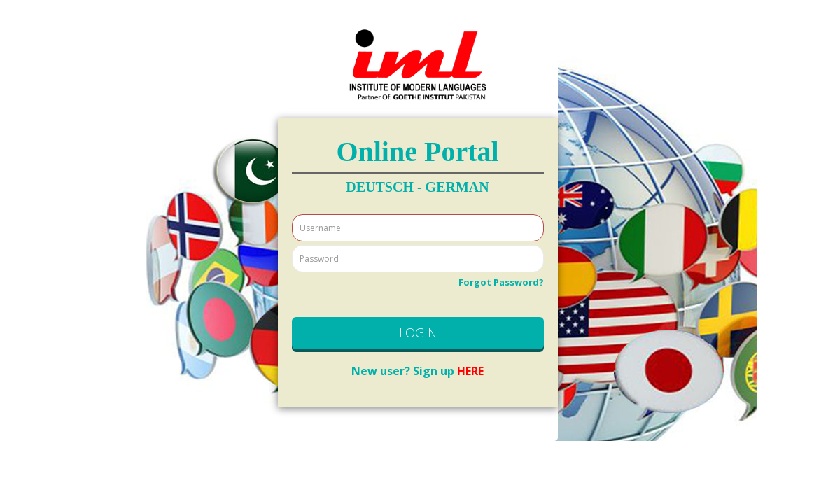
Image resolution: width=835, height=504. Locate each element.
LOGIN (418, 332)
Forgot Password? (501, 282)
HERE (417, 371)
